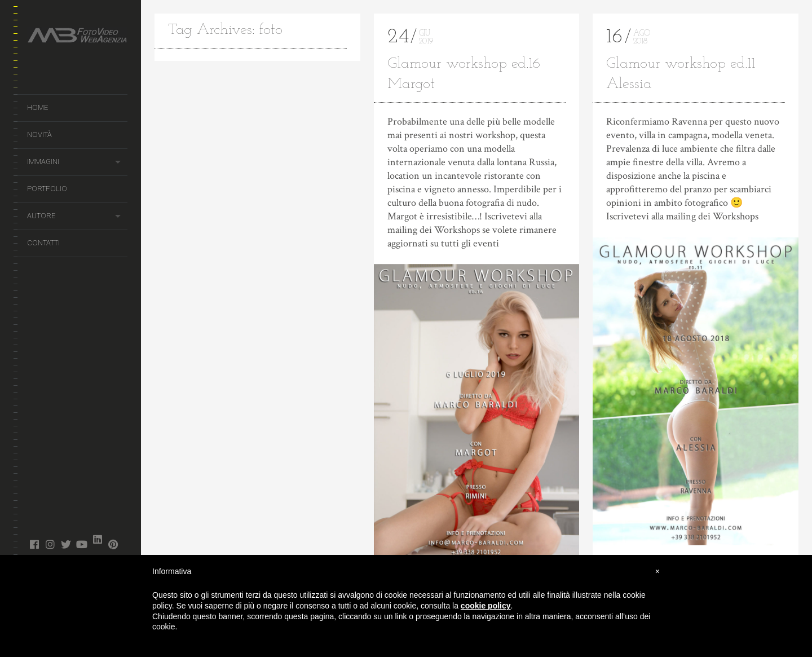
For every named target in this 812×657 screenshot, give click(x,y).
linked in (97, 539)
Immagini (43, 162)
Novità (39, 135)
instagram (50, 544)
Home (37, 107)
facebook (34, 544)
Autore (41, 216)
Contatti (43, 243)
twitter (66, 544)
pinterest (113, 544)
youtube (81, 544)
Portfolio (47, 189)
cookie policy (486, 606)
